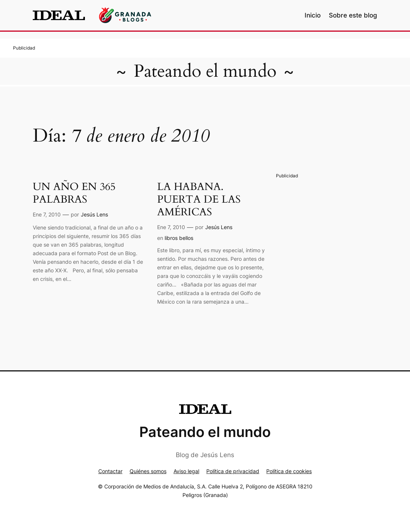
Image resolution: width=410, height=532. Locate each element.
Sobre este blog (353, 15)
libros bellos (179, 238)
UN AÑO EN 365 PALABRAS (74, 193)
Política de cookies (289, 471)
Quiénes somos (148, 471)
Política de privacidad (233, 471)
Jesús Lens (94, 214)
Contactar (110, 471)
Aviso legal (186, 471)
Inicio (313, 15)
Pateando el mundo (205, 71)
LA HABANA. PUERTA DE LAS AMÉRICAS (199, 200)
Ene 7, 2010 (47, 214)
